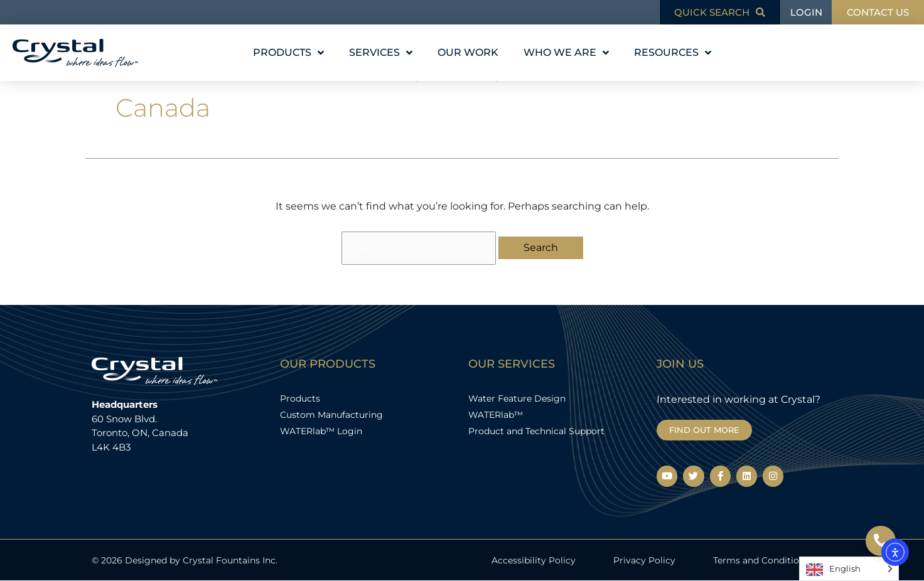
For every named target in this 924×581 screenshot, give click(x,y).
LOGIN (806, 12)
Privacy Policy (644, 560)
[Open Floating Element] (881, 541)
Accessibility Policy (534, 560)
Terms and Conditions (761, 560)
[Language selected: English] (849, 569)
